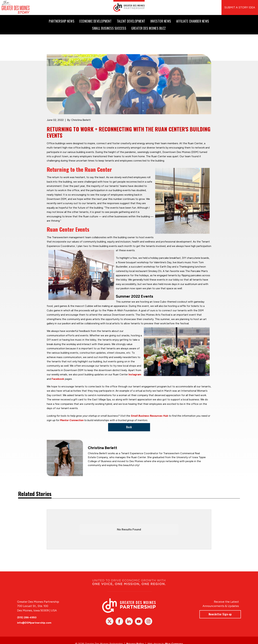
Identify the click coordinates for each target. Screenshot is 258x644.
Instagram (135, 375)
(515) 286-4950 (27, 617)
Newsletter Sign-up (220, 614)
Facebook (58, 379)
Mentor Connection (72, 420)
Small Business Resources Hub (149, 416)
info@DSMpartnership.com (34, 623)
